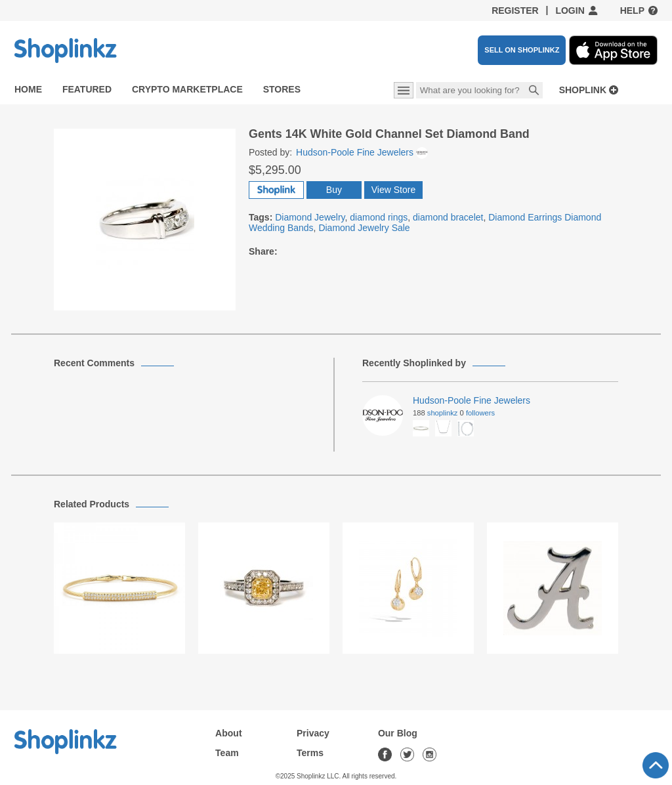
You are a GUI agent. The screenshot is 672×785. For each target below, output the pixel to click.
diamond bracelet (448, 217)
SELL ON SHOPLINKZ (522, 50)
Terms (310, 753)
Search (534, 91)
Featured (87, 89)
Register (515, 11)
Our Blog (398, 733)
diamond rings (379, 217)
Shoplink (583, 90)
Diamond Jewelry (310, 217)
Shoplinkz (443, 413)
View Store (393, 190)
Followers (480, 413)
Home (28, 89)
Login (570, 11)
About (228, 733)
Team (227, 753)
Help (632, 11)
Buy (334, 190)
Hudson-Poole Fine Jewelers (362, 152)
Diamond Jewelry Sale (364, 228)
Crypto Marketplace (187, 89)
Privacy (313, 733)
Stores (282, 89)
